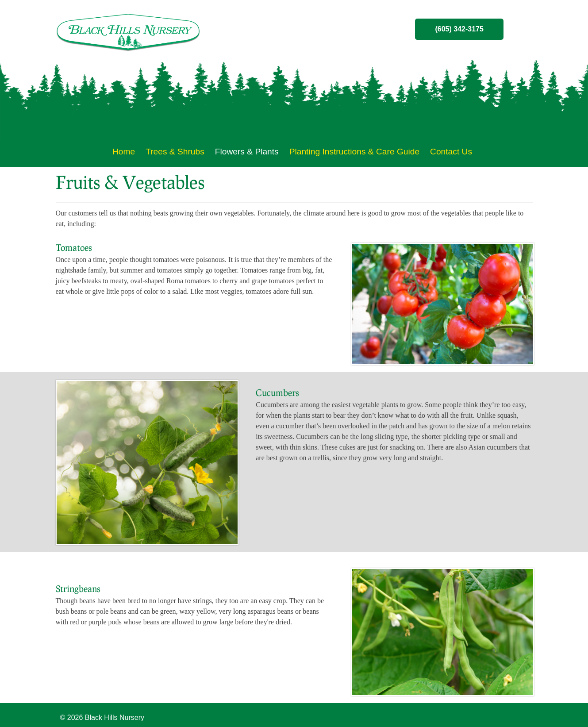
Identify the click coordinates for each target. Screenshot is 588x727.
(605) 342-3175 (459, 29)
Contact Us (451, 152)
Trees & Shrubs (175, 152)
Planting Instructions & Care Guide (354, 152)
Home (124, 152)
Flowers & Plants (247, 152)
